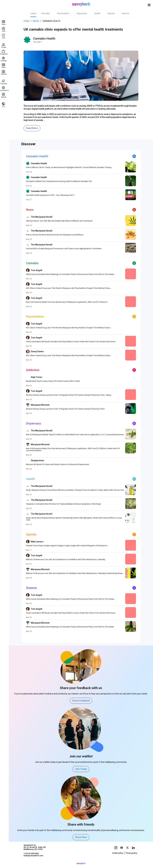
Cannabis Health (52, 21)
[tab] (34, 13)
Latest (34, 13)
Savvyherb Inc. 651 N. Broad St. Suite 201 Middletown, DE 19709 (36, 853)
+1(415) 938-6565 (32, 859)
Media (37, 21)
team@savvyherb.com (34, 861)
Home (27, 21)
